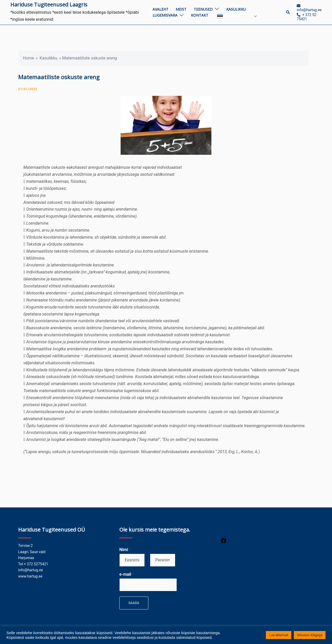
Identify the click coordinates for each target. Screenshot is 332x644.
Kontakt (200, 15)
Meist (181, 9)
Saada (134, 603)
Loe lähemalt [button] (279, 635)
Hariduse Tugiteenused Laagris (49, 5)
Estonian (229, 16)
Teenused (203, 9)
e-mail (127, 574)
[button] (288, 12)
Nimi (125, 550)
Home (28, 58)
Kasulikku (236, 9)
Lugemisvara (165, 15)
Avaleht (160, 9)
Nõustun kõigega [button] (310, 635)
